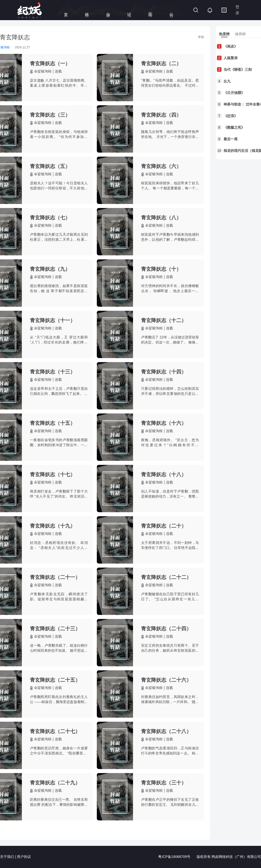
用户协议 (24, 857)
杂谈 (108, 10)
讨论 (129, 10)
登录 (237, 10)
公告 (172, 10)
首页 (66, 10)
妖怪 (87, 10)
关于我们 (7, 857)
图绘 (150, 10)
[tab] (224, 34)
